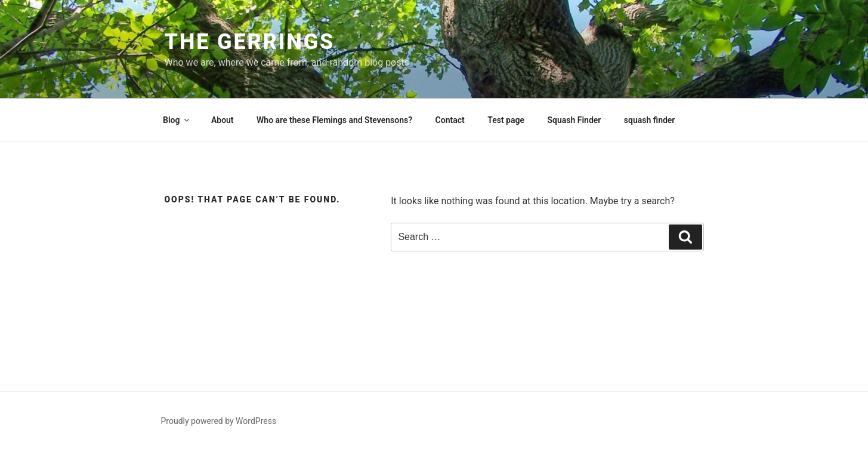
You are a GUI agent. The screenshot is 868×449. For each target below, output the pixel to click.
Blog (177, 120)
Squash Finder (574, 120)
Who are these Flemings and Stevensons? (334, 120)
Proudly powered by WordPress (219, 421)
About (223, 120)
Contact (450, 120)
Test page (506, 120)
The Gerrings (250, 42)
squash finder (650, 120)
